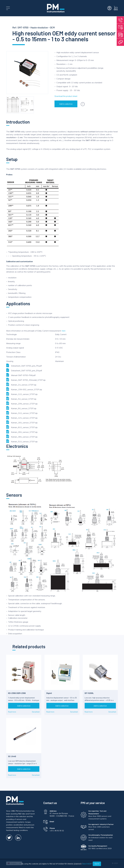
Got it (97, 864)
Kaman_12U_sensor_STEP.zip (22, 417)
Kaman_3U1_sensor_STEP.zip (22, 413)
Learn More (87, 864)
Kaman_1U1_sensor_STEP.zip (22, 394)
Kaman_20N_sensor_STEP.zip (22, 403)
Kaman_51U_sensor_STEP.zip (22, 441)
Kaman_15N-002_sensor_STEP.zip (24, 389)
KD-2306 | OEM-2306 (17, 693)
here (64, 331)
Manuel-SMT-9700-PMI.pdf (21, 375)
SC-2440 (12, 756)
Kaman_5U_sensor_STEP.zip (21, 399)
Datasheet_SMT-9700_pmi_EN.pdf (24, 370)
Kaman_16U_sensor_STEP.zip (22, 422)
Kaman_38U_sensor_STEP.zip (22, 436)
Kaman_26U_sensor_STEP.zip (22, 432)
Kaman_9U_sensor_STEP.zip (21, 408)
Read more (12, 712)
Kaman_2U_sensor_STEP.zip (21, 384)
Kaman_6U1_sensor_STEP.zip (22, 427)
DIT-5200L (89, 693)
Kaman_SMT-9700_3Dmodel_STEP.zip (26, 380)
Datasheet (36, 712)
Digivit (49, 693)
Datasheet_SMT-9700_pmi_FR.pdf (24, 365)
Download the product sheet (66, 96)
